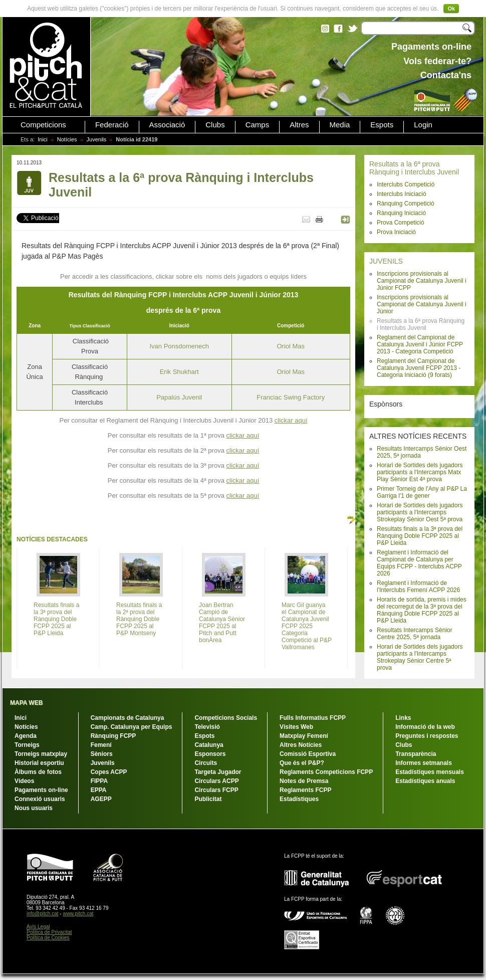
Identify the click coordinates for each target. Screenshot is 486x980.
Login (423, 125)
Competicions (43, 125)
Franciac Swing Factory (291, 397)
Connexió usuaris (40, 799)
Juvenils (97, 139)
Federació (112, 125)
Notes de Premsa (304, 781)
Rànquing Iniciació (401, 213)
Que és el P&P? (302, 763)
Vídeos (24, 781)
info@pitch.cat (43, 914)
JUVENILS (386, 261)
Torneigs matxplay (41, 754)
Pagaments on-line (41, 790)
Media (340, 125)
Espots (382, 125)
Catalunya (209, 745)
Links (403, 718)
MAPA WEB (26, 703)
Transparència (416, 754)
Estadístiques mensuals (430, 772)
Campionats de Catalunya (128, 718)
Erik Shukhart (179, 372)
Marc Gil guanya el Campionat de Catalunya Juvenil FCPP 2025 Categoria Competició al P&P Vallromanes (307, 626)
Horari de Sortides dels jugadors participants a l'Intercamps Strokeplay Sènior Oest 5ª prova (420, 512)
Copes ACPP (109, 772)
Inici (43, 139)
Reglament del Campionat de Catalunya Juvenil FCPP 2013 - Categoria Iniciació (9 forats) (419, 368)
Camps (258, 125)
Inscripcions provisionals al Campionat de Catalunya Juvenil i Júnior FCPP (422, 281)
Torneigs (27, 745)
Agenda (26, 736)
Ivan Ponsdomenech (179, 346)
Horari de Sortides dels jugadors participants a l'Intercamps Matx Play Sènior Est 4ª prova (420, 472)
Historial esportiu (39, 763)
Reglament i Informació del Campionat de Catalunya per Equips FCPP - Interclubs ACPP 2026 (419, 563)
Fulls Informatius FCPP (313, 718)
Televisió (207, 727)
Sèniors (102, 754)
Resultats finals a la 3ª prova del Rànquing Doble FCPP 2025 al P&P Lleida (420, 536)
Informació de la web (425, 727)
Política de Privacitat (49, 932)
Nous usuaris (34, 808)
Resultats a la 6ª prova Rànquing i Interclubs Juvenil (414, 168)
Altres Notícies (301, 745)
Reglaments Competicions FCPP (326, 772)
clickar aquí (291, 420)
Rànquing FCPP (113, 736)
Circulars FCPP (216, 790)
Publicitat (208, 799)
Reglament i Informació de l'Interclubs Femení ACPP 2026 (418, 586)
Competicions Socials (226, 718)
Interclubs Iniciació (402, 194)
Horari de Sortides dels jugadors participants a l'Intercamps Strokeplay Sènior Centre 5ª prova (420, 657)
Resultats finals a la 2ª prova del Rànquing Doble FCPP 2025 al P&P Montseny (139, 619)
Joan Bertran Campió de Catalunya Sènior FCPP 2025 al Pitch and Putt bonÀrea (222, 623)
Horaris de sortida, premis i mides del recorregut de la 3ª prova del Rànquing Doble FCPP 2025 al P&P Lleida (422, 610)
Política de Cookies (48, 938)
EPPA (99, 790)
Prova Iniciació (396, 232)
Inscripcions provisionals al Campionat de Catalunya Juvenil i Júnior (422, 304)
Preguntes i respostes (427, 736)
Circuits (206, 763)
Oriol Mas (291, 346)
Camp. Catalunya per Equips (132, 727)
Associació (167, 125)
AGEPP (101, 799)
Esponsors (210, 754)
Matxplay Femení (304, 736)
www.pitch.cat (78, 914)
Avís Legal (38, 927)
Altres (299, 125)
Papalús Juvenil (179, 397)
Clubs (215, 125)
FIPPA (99, 781)
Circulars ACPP (216, 781)
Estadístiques (299, 799)
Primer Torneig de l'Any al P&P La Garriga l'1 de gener (422, 492)
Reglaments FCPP (305, 790)
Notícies (67, 139)
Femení (101, 745)
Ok (451, 9)
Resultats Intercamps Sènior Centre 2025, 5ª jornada (415, 634)
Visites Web (296, 727)
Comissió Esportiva (308, 754)
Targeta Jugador (218, 772)
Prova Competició (401, 223)
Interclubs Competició (406, 184)
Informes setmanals (424, 763)
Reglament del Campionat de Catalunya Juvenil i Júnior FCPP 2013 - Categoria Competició (420, 344)
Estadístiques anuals (425, 781)
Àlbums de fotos (38, 772)
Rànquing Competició (406, 204)
